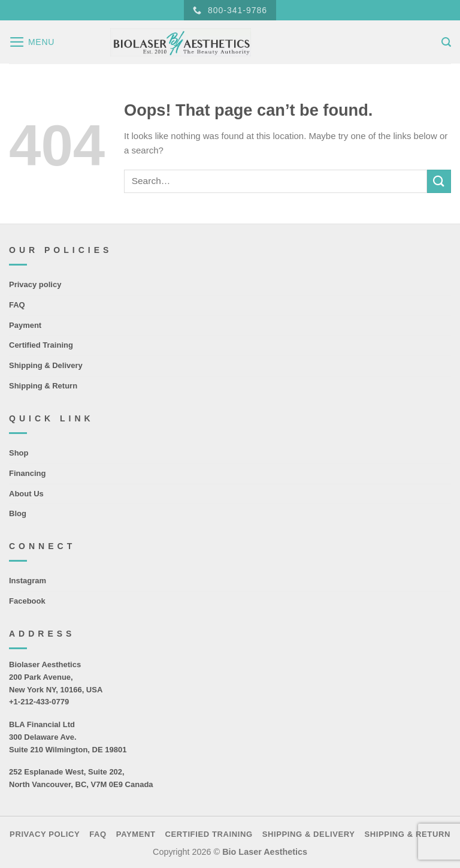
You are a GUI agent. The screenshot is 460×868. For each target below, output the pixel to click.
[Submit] (439, 181)
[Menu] (32, 42)
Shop (19, 453)
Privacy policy (35, 284)
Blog (18, 513)
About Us (26, 494)
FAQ (17, 305)
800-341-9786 (230, 10)
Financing (27, 473)
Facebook (27, 601)
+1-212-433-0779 (39, 702)
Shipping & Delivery (46, 365)
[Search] (446, 42)
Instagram (28, 581)
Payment (25, 325)
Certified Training (41, 345)
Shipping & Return (43, 386)
